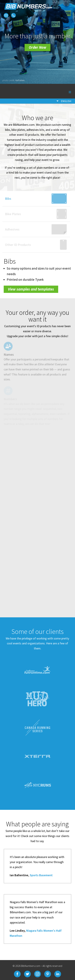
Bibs (6, 198)
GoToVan (20, 80)
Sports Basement (41, 875)
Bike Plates (11, 214)
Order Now (37, 47)
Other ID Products (16, 245)
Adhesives (10, 229)
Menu (65, 91)
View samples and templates (31, 289)
